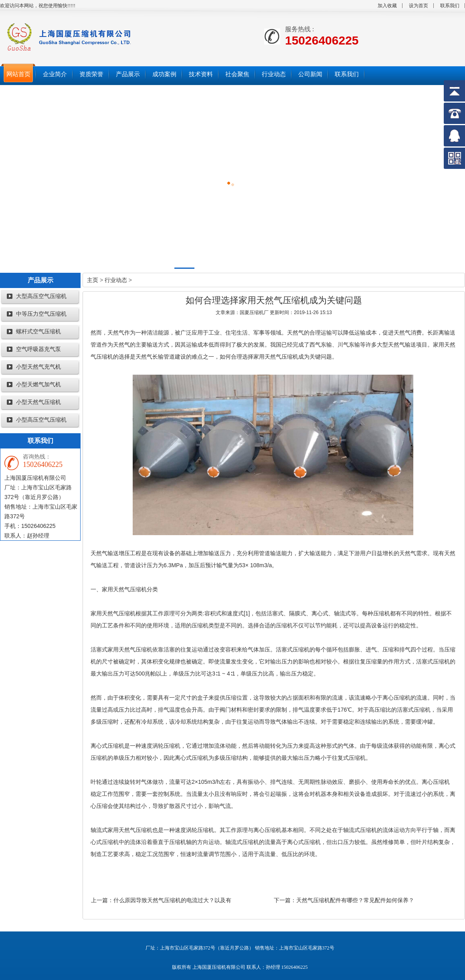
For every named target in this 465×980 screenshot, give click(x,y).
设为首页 (418, 6)
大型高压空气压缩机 (41, 296)
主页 (93, 280)
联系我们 (450, 6)
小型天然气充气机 (38, 367)
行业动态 (116, 280)
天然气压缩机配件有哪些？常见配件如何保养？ (355, 900)
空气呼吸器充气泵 (38, 349)
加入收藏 (387, 6)
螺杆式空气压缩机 (38, 332)
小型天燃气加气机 (38, 384)
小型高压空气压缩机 (41, 420)
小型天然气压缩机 (38, 402)
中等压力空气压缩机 (41, 314)
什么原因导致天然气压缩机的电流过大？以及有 (172, 900)
